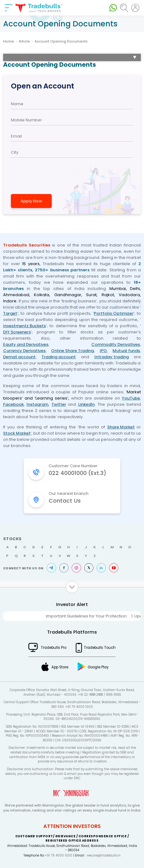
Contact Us (65, 501)
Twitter (59, 404)
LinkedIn (86, 404)
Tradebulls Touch (100, 648)
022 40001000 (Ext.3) (77, 473)
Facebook (13, 404)
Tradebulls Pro (54, 648)
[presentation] (56, 175)
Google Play (98, 667)
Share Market (121, 427)
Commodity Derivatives (116, 344)
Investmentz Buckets (24, 326)
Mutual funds (126, 351)
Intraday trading (112, 357)
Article (24, 41)
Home (9, 41)
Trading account (59, 357)
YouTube (131, 398)
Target (10, 313)
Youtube (114, 568)
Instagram (37, 404)
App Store (60, 667)
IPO (103, 351)
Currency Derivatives (24, 351)
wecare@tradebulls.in (104, 855)
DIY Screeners (17, 332)
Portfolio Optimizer (114, 313)
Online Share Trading (72, 351)
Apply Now (31, 201)
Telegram (51, 568)
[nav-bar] (9, 8)
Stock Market (17, 433)
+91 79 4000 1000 (58, 855)
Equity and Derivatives (26, 344)
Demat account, (20, 357)
